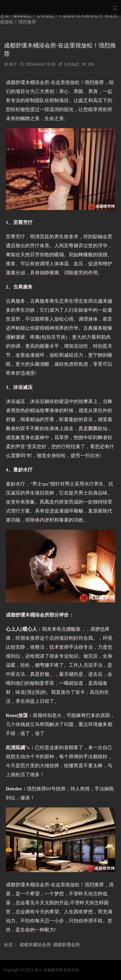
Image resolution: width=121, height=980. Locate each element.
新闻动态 (23, 15)
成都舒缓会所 (66, 945)
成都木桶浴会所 (35, 945)
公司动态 (45, 15)
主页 (5, 15)
